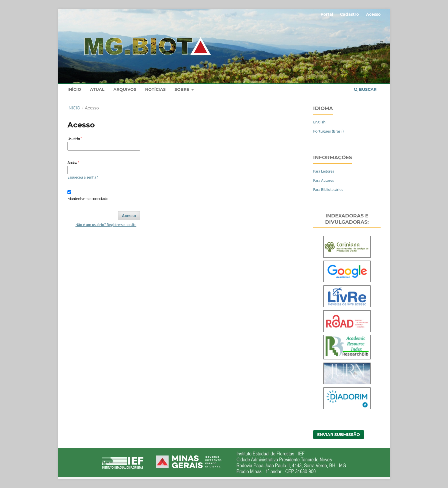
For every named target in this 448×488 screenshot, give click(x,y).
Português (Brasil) (328, 131)
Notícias (155, 89)
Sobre (182, 89)
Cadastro (349, 14)
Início (74, 89)
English (319, 122)
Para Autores (323, 180)
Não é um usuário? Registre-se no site (106, 225)
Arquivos (125, 89)
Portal (327, 14)
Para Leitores (324, 171)
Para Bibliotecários (328, 190)
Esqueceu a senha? (83, 177)
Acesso (373, 14)
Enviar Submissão (339, 435)
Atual (97, 89)
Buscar (365, 89)
